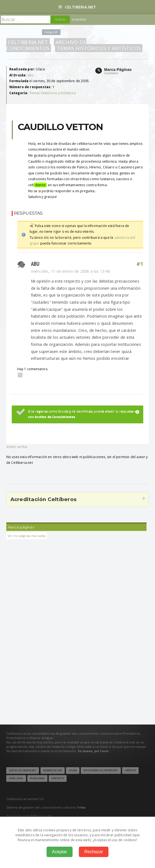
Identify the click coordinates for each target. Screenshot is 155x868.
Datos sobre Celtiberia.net (101, 771)
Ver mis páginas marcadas (27, 536)
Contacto (58, 778)
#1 (140, 264)
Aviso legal (16, 778)
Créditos (130, 771)
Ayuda (73, 771)
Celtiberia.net (77, 7)
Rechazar (94, 852)
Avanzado (79, 20)
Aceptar (60, 852)
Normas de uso (53, 771)
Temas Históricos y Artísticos (99, 48)
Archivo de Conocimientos (46, 45)
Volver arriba (17, 447)
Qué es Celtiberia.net (23, 771)
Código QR (51, 32)
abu (31, 75)
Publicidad (37, 778)
